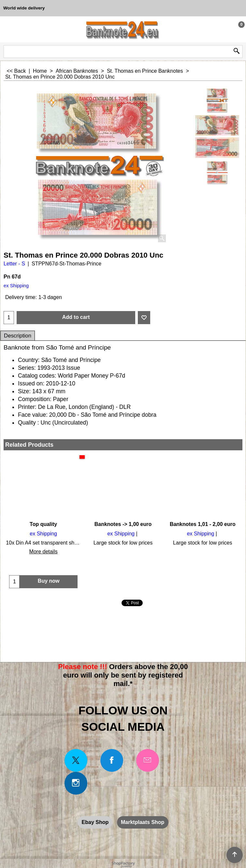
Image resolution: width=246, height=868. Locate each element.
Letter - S (14, 264)
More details (43, 552)
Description (18, 336)
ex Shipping (16, 286)
